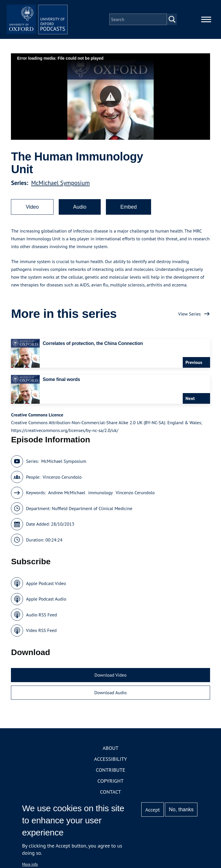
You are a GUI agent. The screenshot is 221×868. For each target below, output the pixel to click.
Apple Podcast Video (46, 587)
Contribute (110, 774)
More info (30, 864)
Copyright (111, 785)
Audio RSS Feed (41, 618)
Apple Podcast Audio (46, 603)
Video (32, 211)
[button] (111, 100)
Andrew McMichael (67, 497)
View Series (189, 318)
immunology (100, 497)
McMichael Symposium (60, 187)
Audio (80, 211)
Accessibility (110, 763)
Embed (128, 211)
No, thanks (181, 809)
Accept (153, 810)
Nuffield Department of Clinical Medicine (92, 512)
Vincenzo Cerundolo (62, 481)
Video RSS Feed (41, 634)
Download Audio (110, 697)
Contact (111, 796)
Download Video (110, 679)
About (110, 752)
